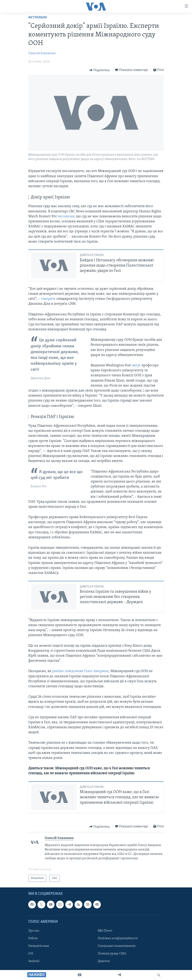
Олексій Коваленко (42, 53)
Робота (33, 938)
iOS (31, 954)
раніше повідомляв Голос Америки (80, 671)
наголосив (66, 216)
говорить (48, 299)
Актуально (38, 17)
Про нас (34, 931)
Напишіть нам (39, 946)
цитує (136, 365)
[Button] (100, 70)
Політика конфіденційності (118, 938)
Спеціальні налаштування (117, 946)
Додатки (104, 961)
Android (34, 961)
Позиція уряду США (112, 954)
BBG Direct (105, 931)
